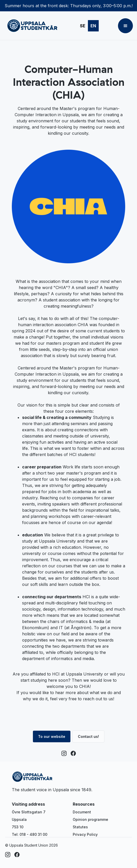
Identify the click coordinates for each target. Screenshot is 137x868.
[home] (31, 26)
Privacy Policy (85, 834)
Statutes (80, 827)
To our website (52, 736)
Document (82, 812)
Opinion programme (90, 819)
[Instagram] (64, 753)
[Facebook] (73, 753)
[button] (125, 26)
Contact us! (88, 736)
